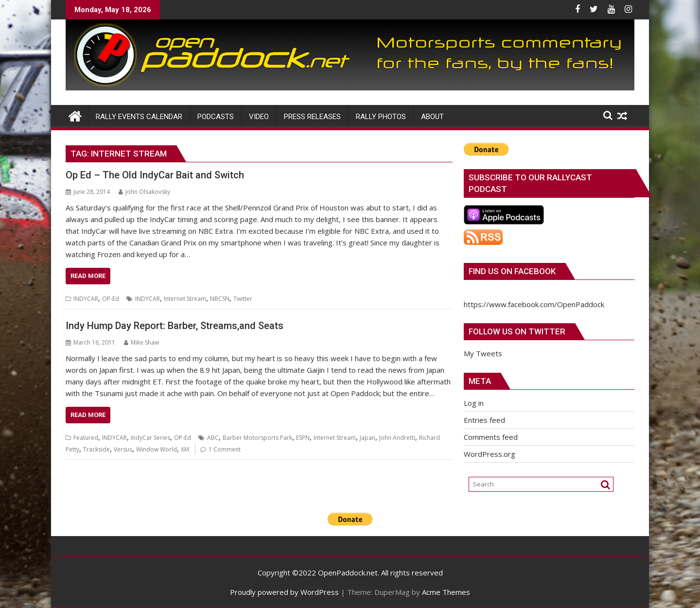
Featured (86, 438)
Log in (474, 403)
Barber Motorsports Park (257, 438)
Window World (157, 449)
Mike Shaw (141, 342)
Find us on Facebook (512, 271)
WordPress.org (490, 454)
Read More (88, 276)
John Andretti (397, 438)
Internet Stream (185, 299)
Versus (123, 449)
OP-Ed (111, 299)
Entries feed (484, 420)
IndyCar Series (150, 438)
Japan (367, 438)
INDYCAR (86, 299)
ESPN (303, 438)
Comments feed (491, 437)
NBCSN (220, 299)
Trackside (96, 449)
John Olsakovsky (144, 192)
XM (185, 449)
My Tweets (483, 353)
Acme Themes (446, 592)
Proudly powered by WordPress (284, 592)
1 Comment (225, 449)
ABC (213, 438)
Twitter (243, 299)
